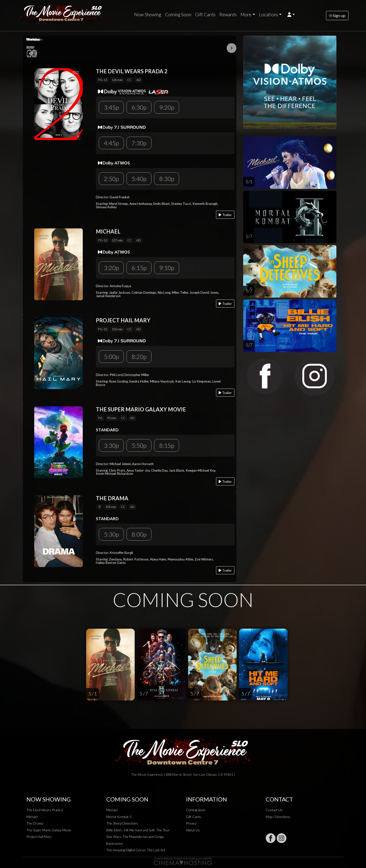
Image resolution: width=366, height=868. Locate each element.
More (246, 15)
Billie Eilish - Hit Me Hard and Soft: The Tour (138, 830)
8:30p (167, 179)
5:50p (139, 445)
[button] (291, 15)
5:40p (139, 179)
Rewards (228, 15)
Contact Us (274, 810)
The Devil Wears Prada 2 (45, 810)
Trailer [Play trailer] (225, 215)
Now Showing (148, 15)
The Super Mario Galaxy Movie (49, 830)
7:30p (139, 143)
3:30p (111, 445)
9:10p (167, 268)
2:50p (111, 179)
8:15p (167, 445)
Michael (32, 817)
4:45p (111, 143)
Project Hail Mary (39, 837)
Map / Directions (278, 817)
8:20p (139, 357)
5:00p (111, 357)
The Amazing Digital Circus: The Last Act (136, 850)
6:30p (139, 107)
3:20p (111, 268)
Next (232, 48)
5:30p (111, 534)
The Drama (35, 823)
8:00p (139, 534)
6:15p (139, 268)
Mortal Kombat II (119, 817)
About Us (193, 830)
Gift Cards (205, 15)
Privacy (191, 823)
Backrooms (115, 843)
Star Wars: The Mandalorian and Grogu (135, 837)
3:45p (111, 107)
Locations (269, 15)
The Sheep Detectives (122, 823)
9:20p (167, 107)
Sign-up (337, 15)
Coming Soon (178, 15)
